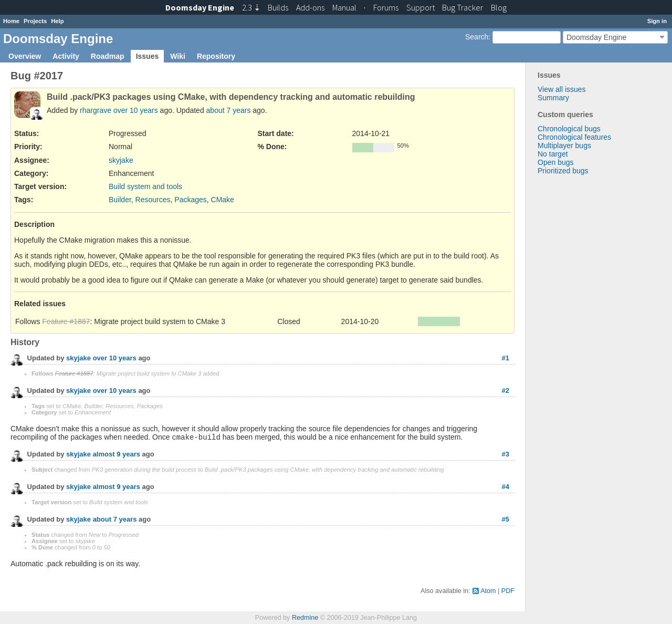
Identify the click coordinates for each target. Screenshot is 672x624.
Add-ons (310, 7)
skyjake (121, 160)
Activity (66, 56)
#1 (506, 358)
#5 (506, 519)
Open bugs (556, 162)
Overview (25, 56)
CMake (223, 200)
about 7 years (229, 110)
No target (553, 154)
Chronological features (574, 137)
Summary (553, 98)
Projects (35, 21)
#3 (506, 454)
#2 (506, 391)
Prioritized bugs (563, 171)
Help (57, 21)
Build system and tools (145, 186)
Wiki (178, 56)
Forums (386, 7)
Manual (344, 7)
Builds (278, 7)
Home (11, 21)
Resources (153, 200)
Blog (499, 7)
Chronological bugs (569, 129)
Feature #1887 (66, 321)
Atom (488, 591)
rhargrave (96, 110)
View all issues (562, 89)
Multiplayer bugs (564, 145)
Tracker (463, 7)
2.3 (251, 7)
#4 (506, 487)
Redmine (305, 618)
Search (477, 37)
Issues (148, 56)
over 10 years (136, 110)
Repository (216, 56)
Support (421, 7)
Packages (190, 200)
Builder (120, 200)
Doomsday (200, 7)
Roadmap (108, 56)
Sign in (657, 21)
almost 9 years (117, 455)
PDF (508, 591)
